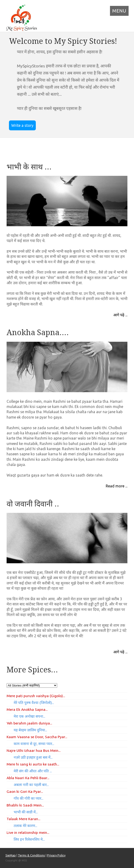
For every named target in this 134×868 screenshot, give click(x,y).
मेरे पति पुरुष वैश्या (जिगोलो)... (34, 703)
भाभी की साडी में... (26, 812)
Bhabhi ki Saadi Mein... (25, 805)
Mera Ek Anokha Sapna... (27, 709)
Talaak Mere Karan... (23, 819)
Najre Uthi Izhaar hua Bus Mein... (34, 750)
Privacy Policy (56, 855)
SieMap (11, 855)
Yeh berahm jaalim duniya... (29, 723)
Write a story (22, 125)
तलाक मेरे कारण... (25, 826)
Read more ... (117, 486)
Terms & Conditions (31, 855)
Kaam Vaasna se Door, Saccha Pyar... (37, 737)
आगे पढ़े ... (120, 315)
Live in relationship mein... (28, 832)
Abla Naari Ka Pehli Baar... (28, 778)
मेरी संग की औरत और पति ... (33, 771)
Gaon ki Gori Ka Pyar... (25, 791)
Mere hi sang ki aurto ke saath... (33, 764)
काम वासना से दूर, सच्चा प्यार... (34, 744)
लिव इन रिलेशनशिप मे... (29, 839)
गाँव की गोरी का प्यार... (28, 798)
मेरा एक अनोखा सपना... (29, 716)
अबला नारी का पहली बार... (31, 785)
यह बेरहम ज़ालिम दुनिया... (30, 730)
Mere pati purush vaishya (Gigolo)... (36, 696)
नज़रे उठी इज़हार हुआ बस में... (33, 757)
